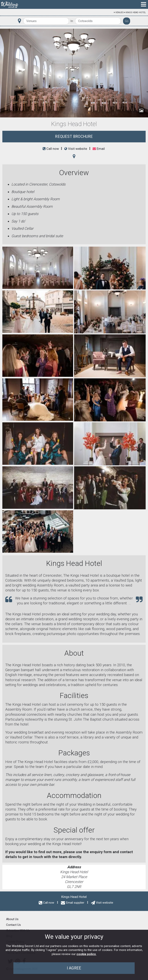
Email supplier (75, 903)
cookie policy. (86, 954)
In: (72, 21)
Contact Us (13, 925)
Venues (120, 12)
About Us (12, 919)
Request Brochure (74, 137)
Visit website (76, 149)
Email (99, 149)
